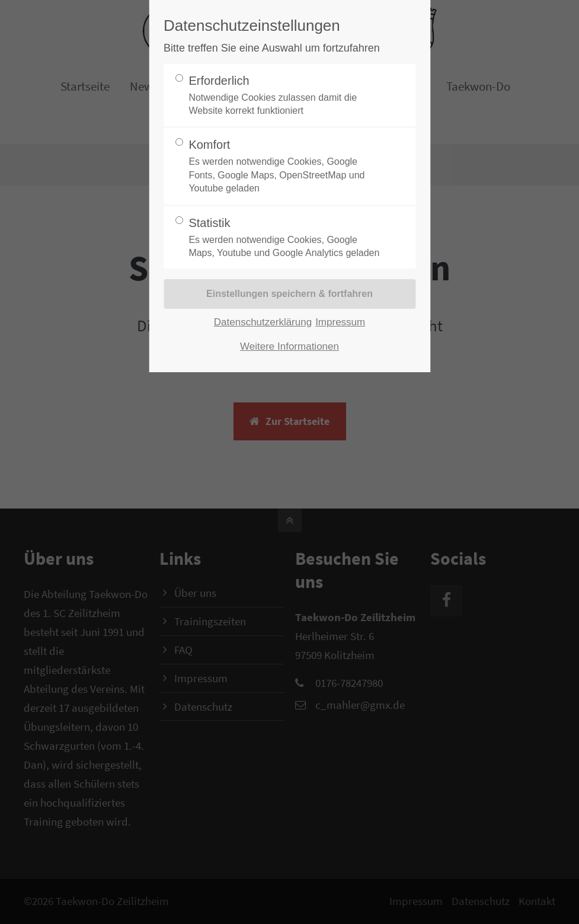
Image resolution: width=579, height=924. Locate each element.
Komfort (284, 167)
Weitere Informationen (289, 346)
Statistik (284, 238)
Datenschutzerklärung (263, 322)
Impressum (340, 322)
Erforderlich (284, 96)
